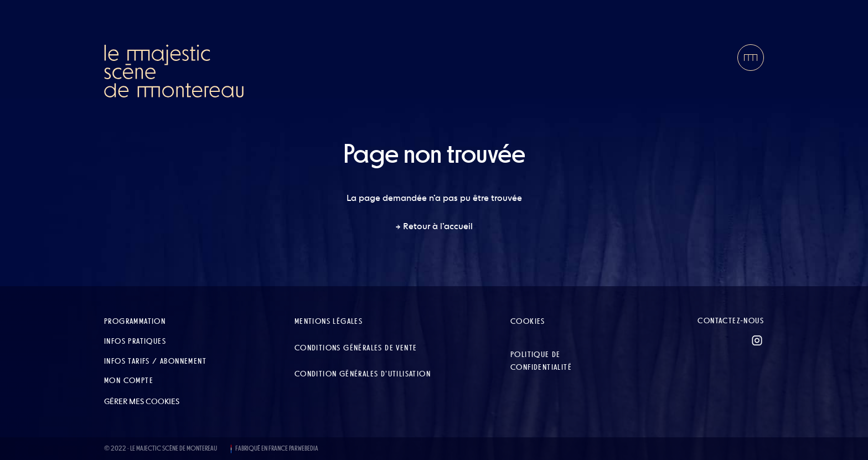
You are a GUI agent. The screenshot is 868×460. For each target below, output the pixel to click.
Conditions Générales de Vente (356, 348)
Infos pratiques (135, 341)
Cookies (528, 321)
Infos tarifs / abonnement (155, 361)
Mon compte (129, 380)
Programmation (135, 321)
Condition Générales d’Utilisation (363, 374)
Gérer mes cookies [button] (142, 401)
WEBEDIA (308, 448)
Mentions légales (329, 321)
